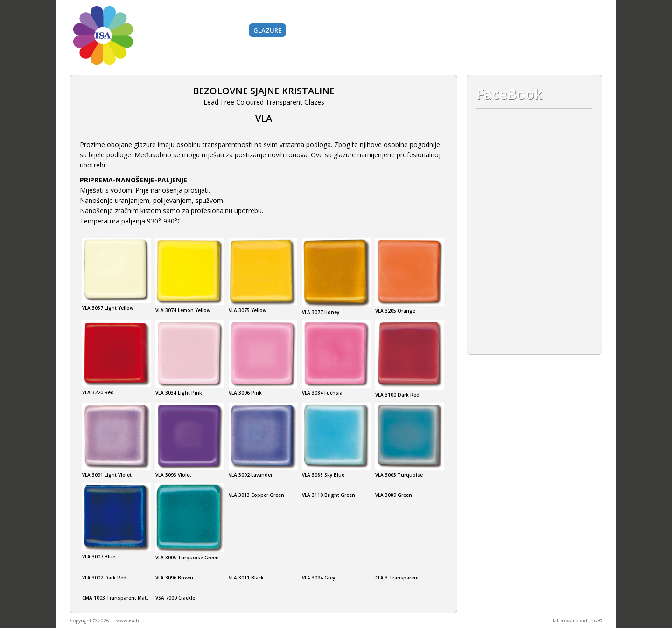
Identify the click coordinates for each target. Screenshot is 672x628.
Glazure (267, 30)
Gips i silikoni (441, 30)
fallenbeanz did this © (577, 621)
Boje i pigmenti (218, 30)
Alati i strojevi (383, 30)
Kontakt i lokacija (541, 30)
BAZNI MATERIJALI (320, 30)
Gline (174, 30)
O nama (486, 30)
